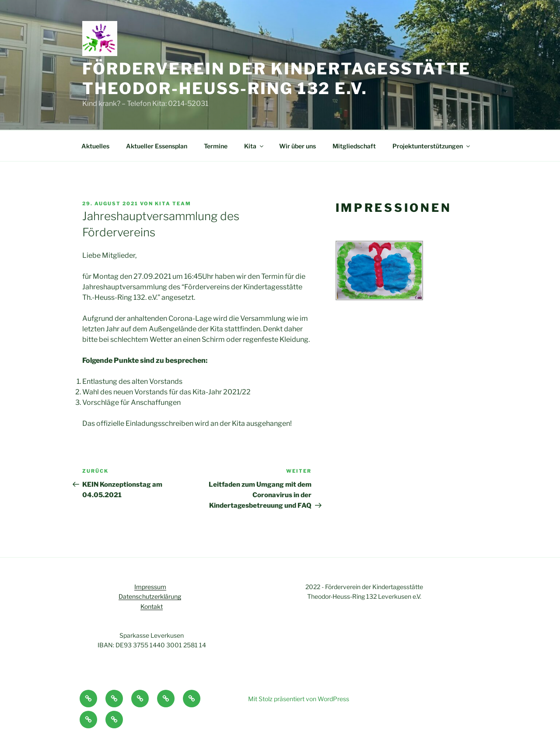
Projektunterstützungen (432, 146)
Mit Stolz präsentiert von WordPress (299, 699)
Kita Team (173, 204)
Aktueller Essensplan (157, 146)
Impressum (150, 587)
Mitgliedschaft (354, 146)
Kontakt (152, 606)
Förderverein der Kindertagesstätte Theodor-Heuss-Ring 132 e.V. (276, 79)
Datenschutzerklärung (150, 596)
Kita (254, 146)
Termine (216, 146)
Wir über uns (297, 146)
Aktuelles (95, 146)
